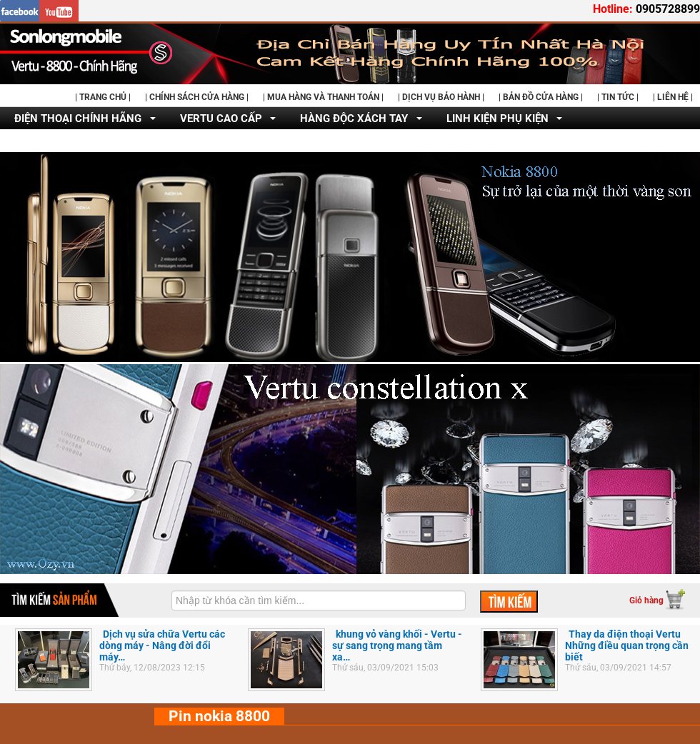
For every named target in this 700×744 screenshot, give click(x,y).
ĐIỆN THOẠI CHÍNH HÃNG (78, 119)
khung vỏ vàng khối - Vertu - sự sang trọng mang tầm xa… (397, 645)
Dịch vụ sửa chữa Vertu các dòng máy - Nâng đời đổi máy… (162, 645)
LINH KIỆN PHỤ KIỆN (497, 119)
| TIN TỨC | (618, 97)
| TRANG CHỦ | (103, 97)
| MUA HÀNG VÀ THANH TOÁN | (323, 97)
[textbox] (319, 600)
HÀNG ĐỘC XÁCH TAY (354, 119)
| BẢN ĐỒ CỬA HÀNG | (541, 97)
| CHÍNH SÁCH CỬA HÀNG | (197, 97)
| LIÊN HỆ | (673, 97)
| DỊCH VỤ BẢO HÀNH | (441, 97)
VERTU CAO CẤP (221, 119)
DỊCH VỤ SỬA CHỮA (64, 141)
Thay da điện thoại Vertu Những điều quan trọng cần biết (627, 645)
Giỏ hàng (646, 600)
